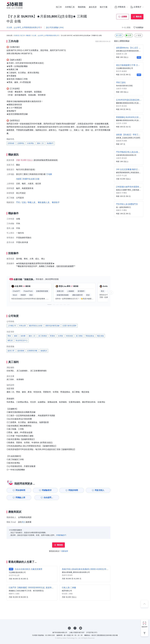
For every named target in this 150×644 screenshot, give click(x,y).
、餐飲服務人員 (43, 202)
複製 (138, 36)
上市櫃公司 (12, 326)
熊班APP (144, 627)
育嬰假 (52, 336)
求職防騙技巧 (61, 535)
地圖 (50, 174)
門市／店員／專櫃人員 (26, 202)
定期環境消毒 (32, 351)
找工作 (59, 7)
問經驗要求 (47, 490)
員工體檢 (79, 336)
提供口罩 (11, 351)
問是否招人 (100, 490)
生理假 (61, 336)
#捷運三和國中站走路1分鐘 (28, 179)
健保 (16, 336)
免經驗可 (50, 143)
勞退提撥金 (90, 336)
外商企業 (22, 326)
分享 (119, 36)
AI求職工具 (70, 7)
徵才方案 (104, 7)
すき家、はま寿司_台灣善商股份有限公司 (45, 36)
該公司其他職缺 (55, 27)
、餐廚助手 (55, 202)
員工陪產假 (43, 336)
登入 (24, 522)
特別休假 (69, 336)
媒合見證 (93, 7)
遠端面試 (44, 351)
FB (75, 628)
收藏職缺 (140, 27)
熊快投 (139, 17)
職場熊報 (82, 7)
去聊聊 (124, 17)
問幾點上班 (20, 498)
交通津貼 (21, 143)
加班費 (23, 336)
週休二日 (40, 143)
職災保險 (101, 336)
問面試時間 (73, 490)
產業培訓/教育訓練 (52, 326)
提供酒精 (21, 351)
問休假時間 (20, 490)
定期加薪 (11, 143)
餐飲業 (28, 36)
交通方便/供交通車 (69, 326)
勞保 (9, 336)
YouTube (81, 628)
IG (69, 628)
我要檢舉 (65, 551)
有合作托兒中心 (22, 340)
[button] (49, 305)
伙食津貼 (31, 143)
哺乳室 (10, 340)
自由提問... (47, 498)
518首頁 (17, 36)
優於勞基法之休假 (36, 326)
